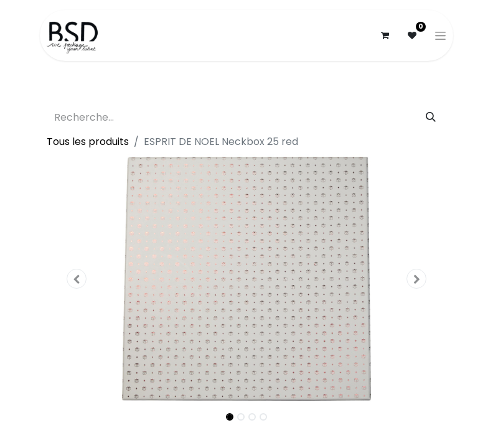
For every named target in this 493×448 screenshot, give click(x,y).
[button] (77, 279)
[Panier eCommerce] (385, 35)
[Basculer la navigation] (440, 35)
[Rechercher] (431, 118)
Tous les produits (88, 142)
